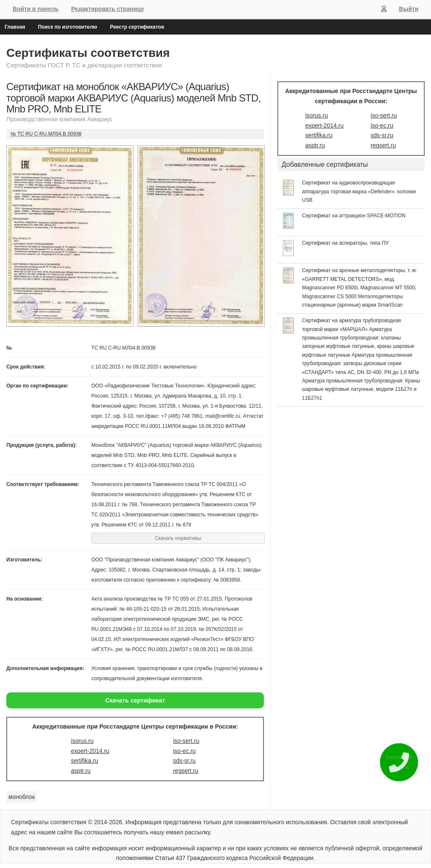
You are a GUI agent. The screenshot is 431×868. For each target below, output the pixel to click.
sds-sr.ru (184, 761)
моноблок (22, 797)
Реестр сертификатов (137, 27)
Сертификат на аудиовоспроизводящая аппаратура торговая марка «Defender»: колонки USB (359, 191)
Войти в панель (36, 9)
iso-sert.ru (186, 741)
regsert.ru (186, 771)
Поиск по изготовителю (68, 27)
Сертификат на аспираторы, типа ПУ (346, 243)
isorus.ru (82, 741)
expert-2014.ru (90, 751)
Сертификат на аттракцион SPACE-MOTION (354, 216)
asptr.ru (81, 771)
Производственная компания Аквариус (59, 119)
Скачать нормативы (178, 538)
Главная (15, 27)
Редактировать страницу (108, 9)
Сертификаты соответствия (88, 53)
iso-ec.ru (184, 751)
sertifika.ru (85, 761)
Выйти (409, 9)
